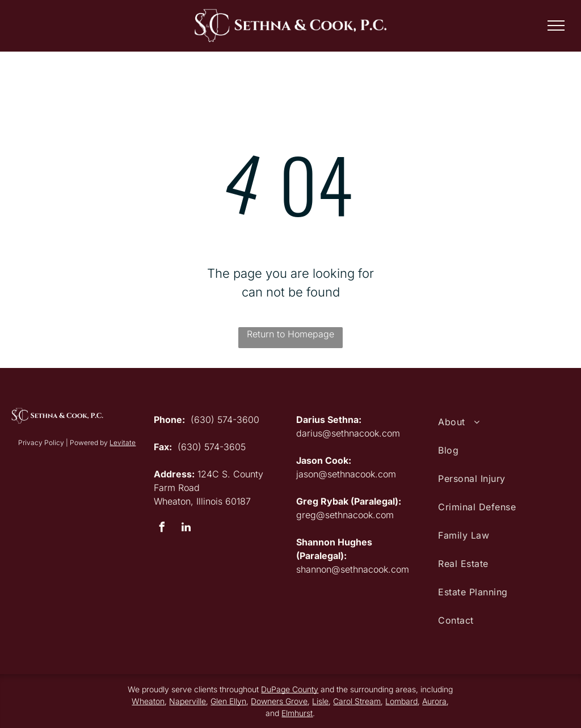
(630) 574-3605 (212, 447)
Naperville (188, 701)
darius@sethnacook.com (348, 433)
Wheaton (148, 701)
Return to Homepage (290, 334)
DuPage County (290, 689)
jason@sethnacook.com (346, 474)
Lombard (401, 701)
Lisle (320, 701)
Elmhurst (297, 713)
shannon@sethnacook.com (353, 569)
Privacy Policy (41, 443)
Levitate (123, 443)
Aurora (434, 701)
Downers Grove (279, 701)
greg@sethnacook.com (345, 515)
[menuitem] (504, 422)
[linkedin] (186, 529)
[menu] (556, 26)
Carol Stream (357, 701)
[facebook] (162, 529)
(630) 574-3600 (225, 420)
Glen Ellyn (228, 701)
